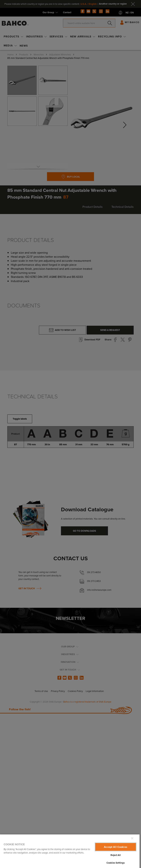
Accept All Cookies (116, 847)
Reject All (115, 855)
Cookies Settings (116, 863)
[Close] (132, 838)
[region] (70, 851)
